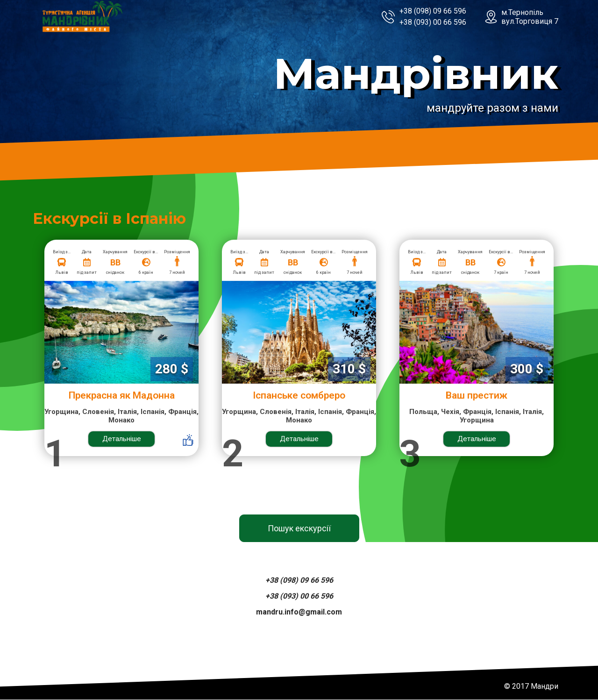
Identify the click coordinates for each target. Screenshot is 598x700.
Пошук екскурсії (299, 529)
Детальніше (122, 439)
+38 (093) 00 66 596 (433, 22)
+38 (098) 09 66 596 (433, 11)
